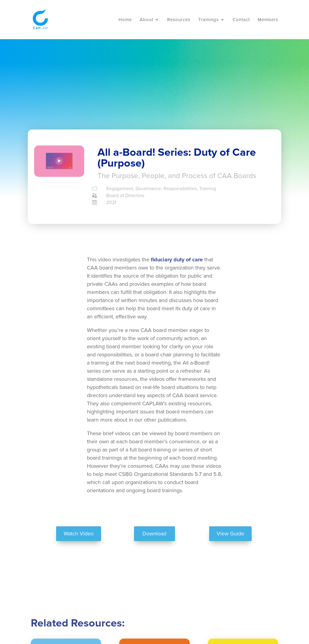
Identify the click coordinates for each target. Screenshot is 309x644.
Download (154, 534)
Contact (241, 20)
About (147, 20)
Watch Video (79, 534)
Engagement (120, 189)
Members (268, 20)
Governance (148, 189)
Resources (179, 20)
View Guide (230, 534)
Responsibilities (180, 189)
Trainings (209, 20)
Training (208, 189)
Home (125, 20)
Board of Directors (125, 196)
